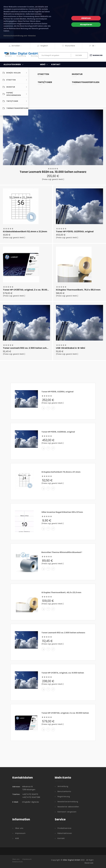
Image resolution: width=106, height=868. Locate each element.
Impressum (20, 833)
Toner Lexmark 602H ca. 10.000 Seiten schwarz (53, 172)
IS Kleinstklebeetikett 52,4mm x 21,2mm (25, 231)
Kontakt (61, 838)
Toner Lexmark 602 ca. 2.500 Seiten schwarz (28, 348)
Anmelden (17, 46)
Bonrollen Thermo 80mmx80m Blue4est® (62, 552)
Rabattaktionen (65, 833)
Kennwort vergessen (67, 812)
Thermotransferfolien (86, 82)
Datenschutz (18, 862)
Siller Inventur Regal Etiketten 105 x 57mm (62, 512)
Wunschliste (68, 46)
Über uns (19, 828)
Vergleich (43, 46)
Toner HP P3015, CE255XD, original (75, 231)
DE (93, 46)
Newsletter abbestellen (68, 807)
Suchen (79, 55)
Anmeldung (63, 786)
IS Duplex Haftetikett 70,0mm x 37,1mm (61, 472)
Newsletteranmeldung (68, 802)
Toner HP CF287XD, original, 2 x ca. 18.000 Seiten (30, 290)
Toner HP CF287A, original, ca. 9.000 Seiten (63, 673)
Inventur (77, 74)
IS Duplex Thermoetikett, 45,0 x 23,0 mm (61, 592)
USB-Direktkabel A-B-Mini (70, 348)
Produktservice (64, 828)
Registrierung (64, 797)
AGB (17, 838)
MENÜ (44, 64)
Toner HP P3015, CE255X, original (57, 392)
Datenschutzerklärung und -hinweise (20, 36)
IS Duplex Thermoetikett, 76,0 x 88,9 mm (78, 290)
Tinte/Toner (45, 82)
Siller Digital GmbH (72, 860)
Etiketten (43, 74)
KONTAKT (56, 64)
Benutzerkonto (64, 791)
